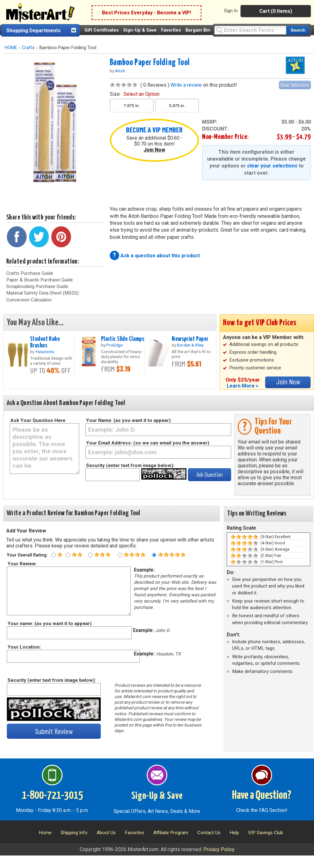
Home (45, 833)
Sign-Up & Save (140, 30)
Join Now (154, 150)
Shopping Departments (33, 31)
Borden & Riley (190, 345)
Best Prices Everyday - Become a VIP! (147, 13)
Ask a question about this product (160, 256)
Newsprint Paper (190, 339)
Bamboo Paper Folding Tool (150, 63)
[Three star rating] (90, 555)
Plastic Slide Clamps (123, 339)
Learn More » (243, 386)
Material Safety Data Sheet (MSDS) (43, 293)
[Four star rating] (120, 555)
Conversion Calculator (29, 300)
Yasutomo (45, 352)
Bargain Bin (198, 30)
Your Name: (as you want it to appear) (128, 420)
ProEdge (114, 345)
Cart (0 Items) (276, 11)
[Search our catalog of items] (298, 30)
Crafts (28, 48)
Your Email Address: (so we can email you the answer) (148, 443)
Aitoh (120, 71)
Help (234, 833)
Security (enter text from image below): (130, 465)
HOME (11, 48)
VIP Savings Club (266, 833)
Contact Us (209, 833)
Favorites (171, 30)
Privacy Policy (219, 849)
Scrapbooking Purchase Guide (37, 286)
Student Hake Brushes (45, 342)
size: (135, 94)
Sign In (231, 11)
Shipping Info (74, 833)
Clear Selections (295, 85)
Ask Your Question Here (38, 420)
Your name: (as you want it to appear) (49, 624)
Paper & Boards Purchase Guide (40, 280)
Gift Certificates (102, 30)
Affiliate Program (171, 833)
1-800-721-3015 (52, 796)
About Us (106, 833)
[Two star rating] (68, 555)
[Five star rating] (154, 555)
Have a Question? (262, 796)
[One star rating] (53, 555)
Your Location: (24, 647)
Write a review (186, 85)
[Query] (250, 30)
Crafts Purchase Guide (30, 273)
